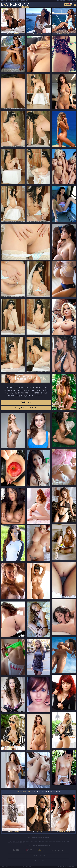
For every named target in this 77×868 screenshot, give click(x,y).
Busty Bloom (25, 1)
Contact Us (39, 860)
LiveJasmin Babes (14, 1)
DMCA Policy (61, 867)
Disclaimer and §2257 (71, 867)
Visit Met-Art (26, 402)
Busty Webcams (71, 1)
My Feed (68, 5)
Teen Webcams (61, 1)
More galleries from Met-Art (26, 408)
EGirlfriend (15, 5)
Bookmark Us (38, 855)
